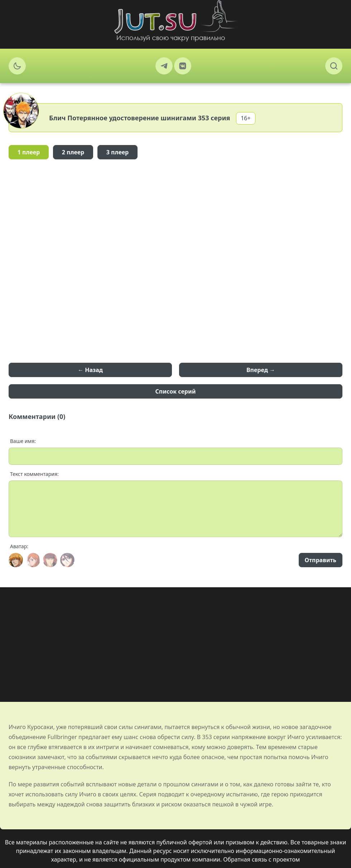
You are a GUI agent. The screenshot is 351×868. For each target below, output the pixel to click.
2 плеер (73, 152)
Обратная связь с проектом (261, 859)
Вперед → (261, 370)
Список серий (176, 391)
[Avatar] (16, 560)
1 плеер (29, 152)
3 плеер (118, 152)
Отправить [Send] (321, 560)
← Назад (90, 370)
